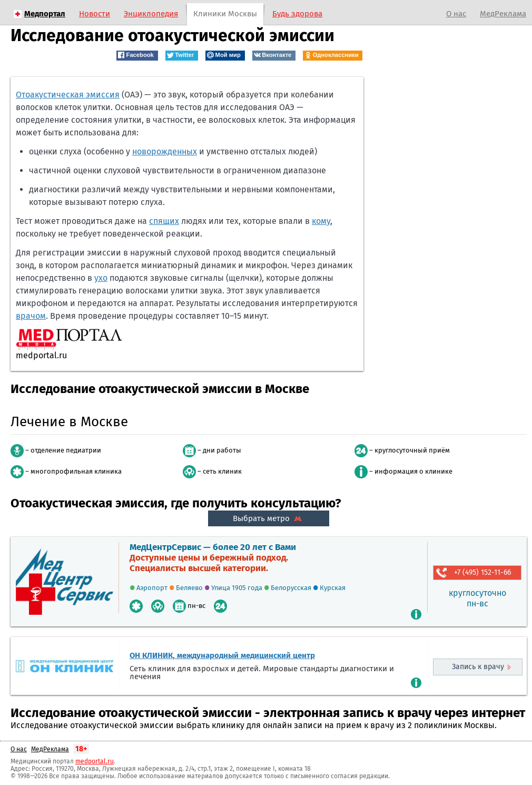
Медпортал (45, 14)
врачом (31, 316)
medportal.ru (95, 761)
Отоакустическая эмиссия (68, 95)
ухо (101, 278)
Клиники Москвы (225, 14)
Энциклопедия (151, 14)
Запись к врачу (478, 667)
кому (321, 221)
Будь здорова (297, 14)
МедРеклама (503, 14)
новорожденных (165, 151)
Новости (95, 14)
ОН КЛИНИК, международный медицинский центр (222, 655)
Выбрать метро (269, 518)
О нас (456, 14)
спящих (164, 221)
